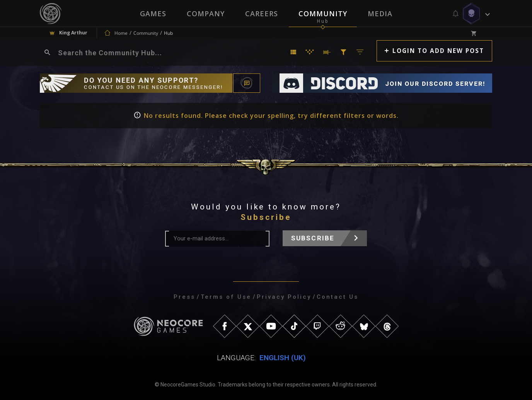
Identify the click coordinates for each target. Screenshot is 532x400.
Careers (262, 14)
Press (184, 297)
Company (205, 14)
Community (323, 14)
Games (152, 14)
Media (381, 14)
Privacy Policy (284, 297)
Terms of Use (226, 297)
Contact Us (338, 297)
